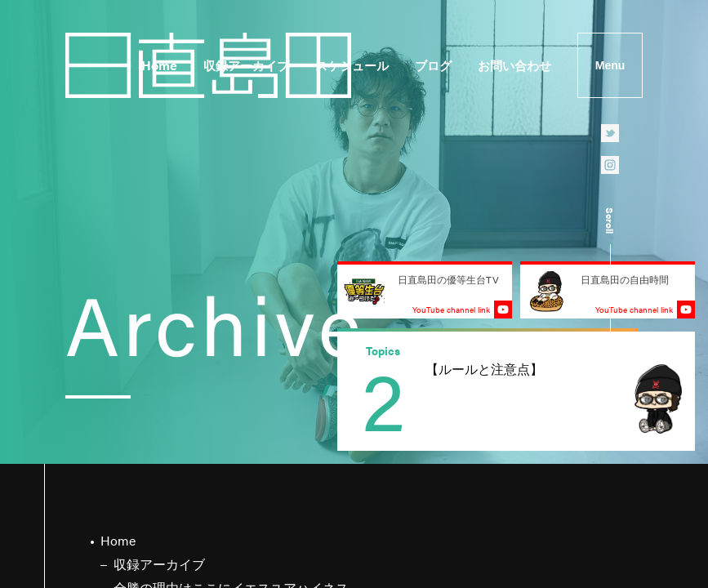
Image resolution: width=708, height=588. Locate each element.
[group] (516, 391)
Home (159, 65)
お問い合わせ (514, 65)
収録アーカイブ (246, 65)
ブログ (433, 65)
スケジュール (352, 65)
